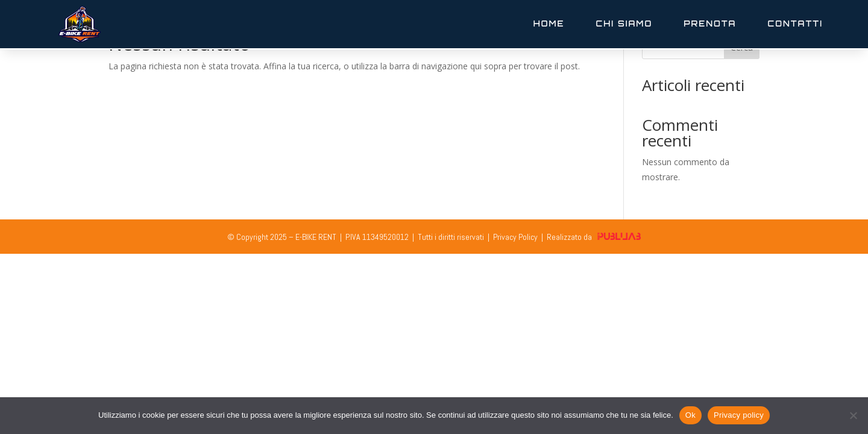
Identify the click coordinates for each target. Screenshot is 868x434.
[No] (853, 415)
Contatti (795, 24)
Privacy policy (739, 415)
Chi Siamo (624, 24)
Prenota (710, 24)
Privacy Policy (515, 237)
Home (549, 24)
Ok (690, 415)
